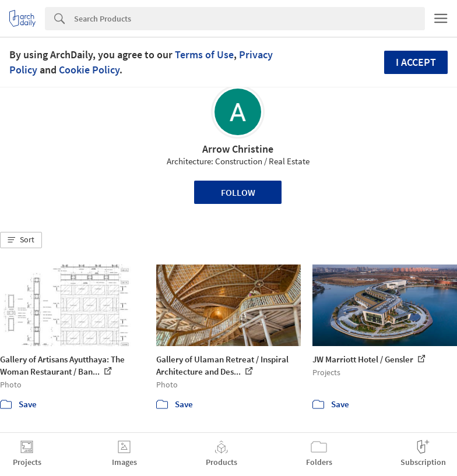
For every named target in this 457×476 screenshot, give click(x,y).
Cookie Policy (89, 70)
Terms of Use (204, 54)
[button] (21, 240)
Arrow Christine (238, 149)
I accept (416, 62)
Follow (238, 192)
